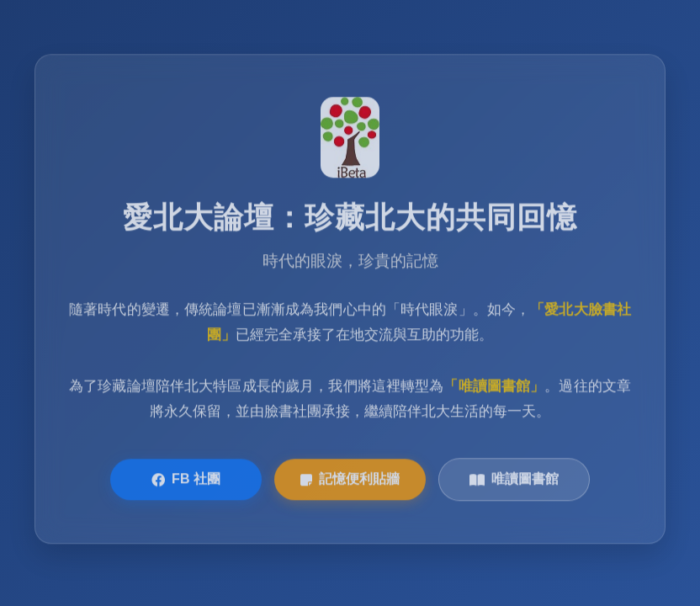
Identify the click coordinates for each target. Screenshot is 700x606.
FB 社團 (186, 481)
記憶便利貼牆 (350, 481)
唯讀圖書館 (514, 481)
